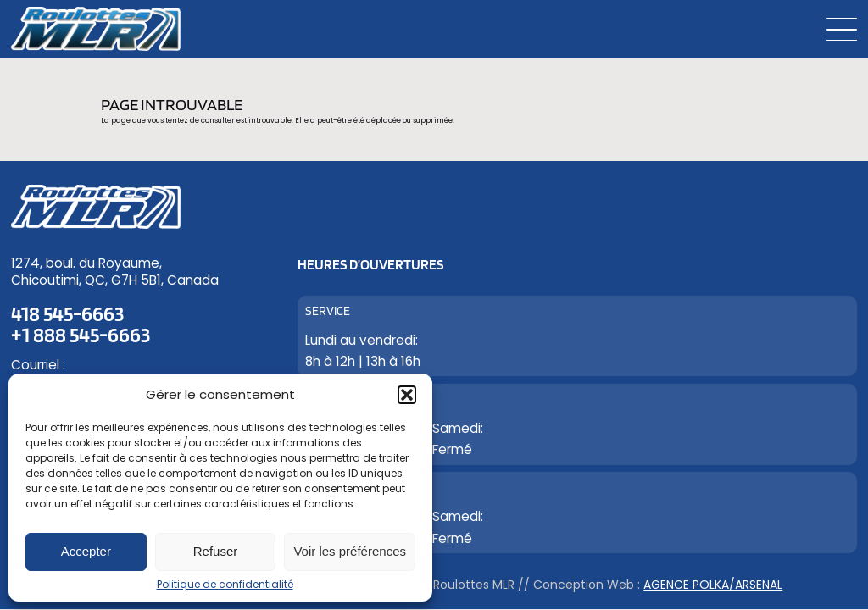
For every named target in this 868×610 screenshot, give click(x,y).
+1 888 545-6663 (81, 335)
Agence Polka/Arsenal (713, 585)
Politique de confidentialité (225, 584)
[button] (407, 395)
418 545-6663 (67, 313)
